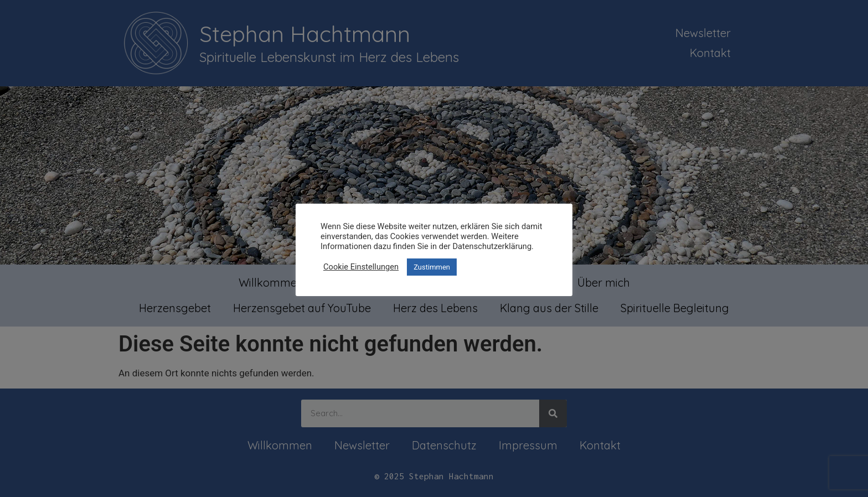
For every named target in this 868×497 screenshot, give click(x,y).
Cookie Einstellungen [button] (361, 267)
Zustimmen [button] (432, 267)
